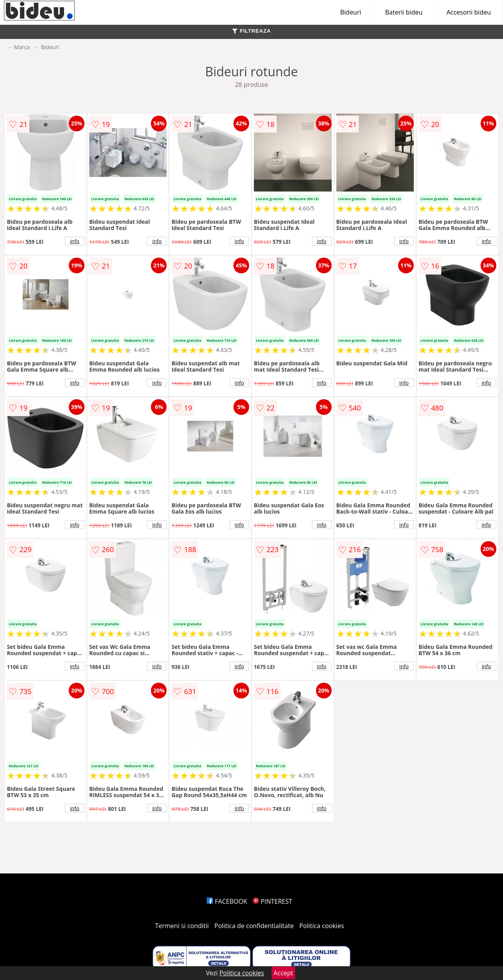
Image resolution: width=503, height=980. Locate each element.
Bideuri (351, 12)
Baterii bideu (404, 12)
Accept (283, 973)
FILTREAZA (251, 31)
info (75, 241)
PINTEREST (272, 901)
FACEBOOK (227, 901)
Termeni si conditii (182, 926)
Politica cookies (322, 926)
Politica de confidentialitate (254, 926)
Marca (22, 47)
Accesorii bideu (469, 12)
